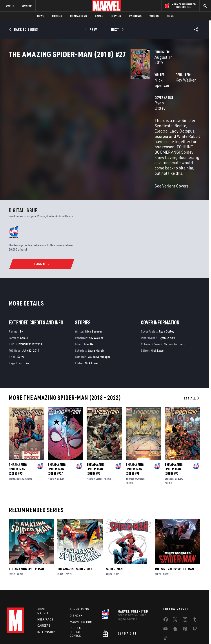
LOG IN (10, 6)
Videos (154, 16)
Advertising (79, 577)
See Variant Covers (86, 152)
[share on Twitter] (175, 588)
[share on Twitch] (195, 597)
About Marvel (43, 579)
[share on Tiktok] (166, 607)
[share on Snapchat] (175, 597)
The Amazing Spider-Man (26, 536)
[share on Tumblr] (195, 588)
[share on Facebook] (166, 588)
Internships (47, 600)
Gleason (169, 445)
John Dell (90, 311)
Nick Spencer (81, 94)
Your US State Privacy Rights (62, 628)
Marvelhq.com (81, 590)
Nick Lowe (91, 330)
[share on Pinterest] (185, 597)
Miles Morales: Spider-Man (174, 536)
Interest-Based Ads (192, 628)
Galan (141, 445)
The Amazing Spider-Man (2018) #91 (135, 436)
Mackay (52, 445)
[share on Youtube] (166, 597)
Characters (79, 16)
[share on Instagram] (185, 588)
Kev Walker (143, 94)
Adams (29, 445)
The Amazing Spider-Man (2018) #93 (18, 436)
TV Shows (135, 16)
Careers (44, 593)
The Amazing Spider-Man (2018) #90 (174, 436)
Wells (12, 445)
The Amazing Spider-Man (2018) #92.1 (57, 436)
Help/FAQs (45, 587)
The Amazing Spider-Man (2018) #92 (96, 436)
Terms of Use (13, 628)
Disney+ (76, 583)
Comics (57, 16)
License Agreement (165, 628)
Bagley (20, 445)
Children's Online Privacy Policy (131, 628)
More (170, 16)
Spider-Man (114, 536)
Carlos (99, 445)
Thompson (131, 445)
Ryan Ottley (80, 112)
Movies (116, 16)
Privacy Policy (33, 628)
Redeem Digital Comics (76, 600)
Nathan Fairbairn (175, 311)
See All (192, 365)
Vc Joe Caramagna (99, 323)
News (41, 16)
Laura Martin (96, 317)
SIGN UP (27, 6)
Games (99, 16)
